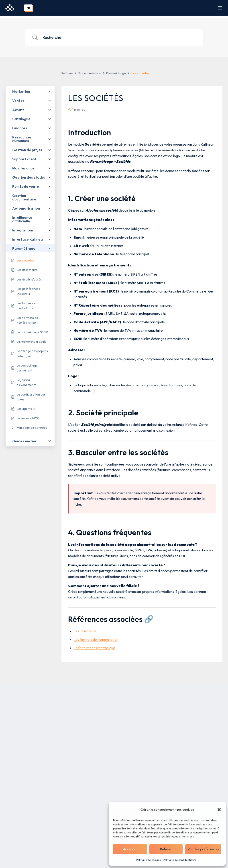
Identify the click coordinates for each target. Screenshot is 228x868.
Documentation (90, 71)
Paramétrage (116, 71)
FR (28, 8)
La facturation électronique (94, 645)
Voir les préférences (203, 849)
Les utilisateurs (85, 629)
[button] (219, 810)
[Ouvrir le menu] (220, 8)
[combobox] (28, 8)
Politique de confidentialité (180, 860)
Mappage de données (32, 425)
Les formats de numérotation (96, 637)
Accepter (130, 849)
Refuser (166, 849)
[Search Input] (120, 35)
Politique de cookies (148, 860)
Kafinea (67, 71)
